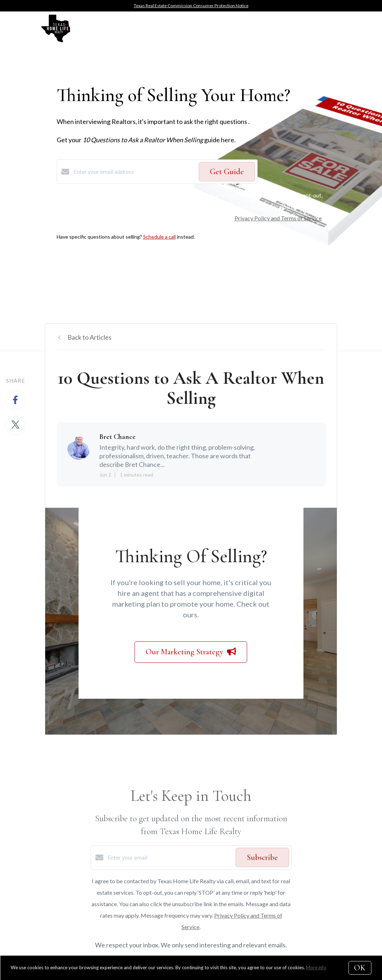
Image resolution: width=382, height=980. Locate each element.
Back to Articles (89, 337)
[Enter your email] (170, 857)
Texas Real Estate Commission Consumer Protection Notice (191, 6)
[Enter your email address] (134, 172)
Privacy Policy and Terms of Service (278, 218)
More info (316, 967)
